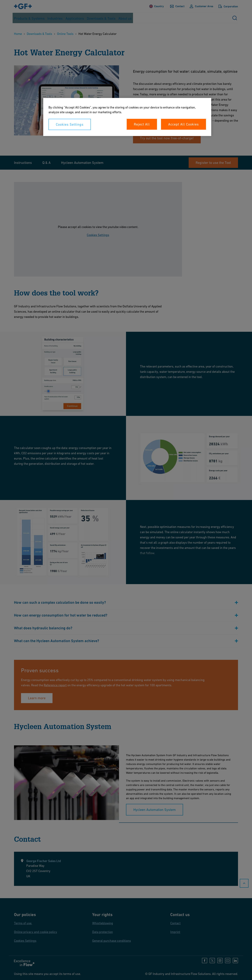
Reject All (142, 124)
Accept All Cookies (183, 124)
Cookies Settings (70, 124)
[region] (127, 117)
